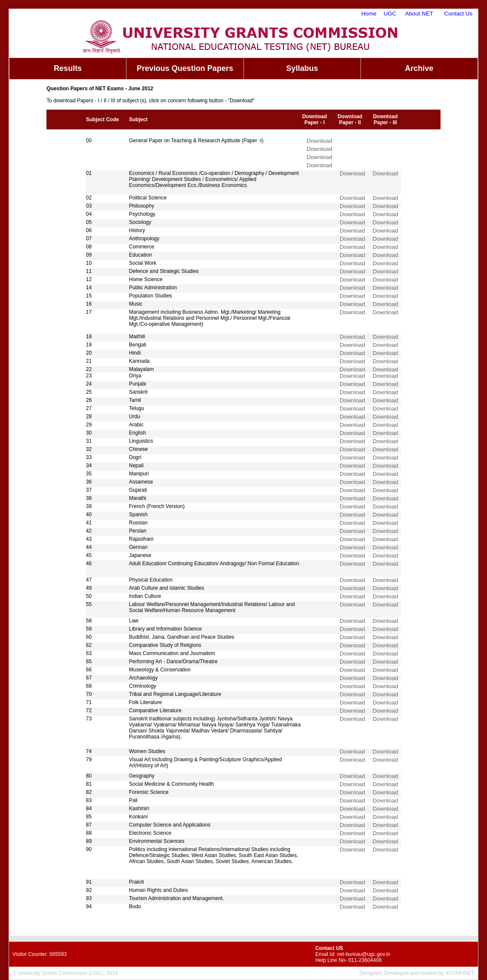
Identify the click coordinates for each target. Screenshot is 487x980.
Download (319, 141)
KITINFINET (461, 973)
